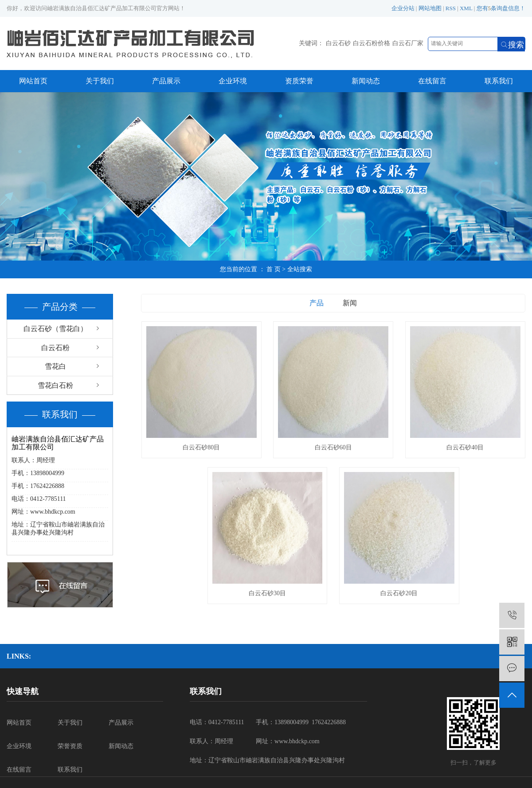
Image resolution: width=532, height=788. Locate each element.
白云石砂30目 (267, 593)
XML (466, 8)
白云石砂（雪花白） (55, 329)
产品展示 (166, 81)
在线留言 (432, 81)
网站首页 (33, 81)
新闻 (350, 303)
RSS (451, 8)
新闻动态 (366, 81)
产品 (317, 303)
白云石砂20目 (399, 593)
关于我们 (100, 81)
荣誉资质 (70, 746)
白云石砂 (338, 43)
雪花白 (55, 366)
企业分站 (403, 8)
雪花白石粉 (55, 385)
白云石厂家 (408, 43)
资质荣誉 (299, 81)
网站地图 (430, 8)
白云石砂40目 (465, 447)
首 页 (274, 269)
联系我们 (499, 81)
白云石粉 (55, 348)
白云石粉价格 (372, 43)
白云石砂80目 (201, 447)
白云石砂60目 (333, 447)
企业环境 (233, 81)
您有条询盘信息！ (501, 8)
